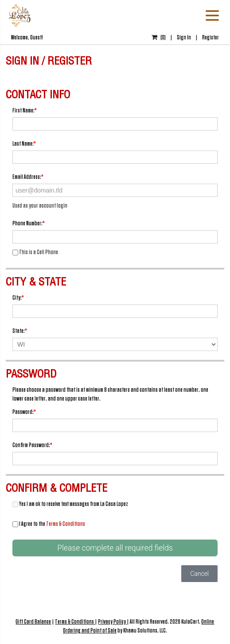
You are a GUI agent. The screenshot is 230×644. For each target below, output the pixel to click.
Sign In (184, 37)
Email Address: (28, 177)
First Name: (25, 110)
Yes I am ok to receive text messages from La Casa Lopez (70, 504)
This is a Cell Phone (35, 252)
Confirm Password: (32, 445)
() (159, 37)
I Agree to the (49, 524)
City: (18, 298)
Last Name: (24, 144)
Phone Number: (29, 223)
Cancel (199, 574)
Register (211, 37)
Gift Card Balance (33, 622)
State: (20, 331)
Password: (24, 412)
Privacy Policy (112, 622)
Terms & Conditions (66, 524)
